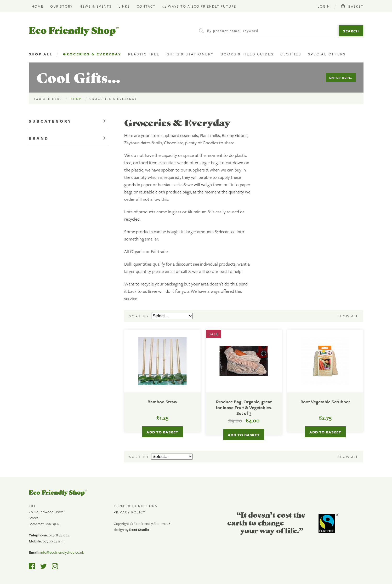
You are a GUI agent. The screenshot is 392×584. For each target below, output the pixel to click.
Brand (39, 138)
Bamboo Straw (162, 402)
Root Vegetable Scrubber (325, 402)
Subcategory (50, 121)
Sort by (140, 316)
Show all (348, 316)
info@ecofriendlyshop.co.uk (62, 552)
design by (132, 529)
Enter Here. (341, 78)
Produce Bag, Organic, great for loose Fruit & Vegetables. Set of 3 (244, 408)
